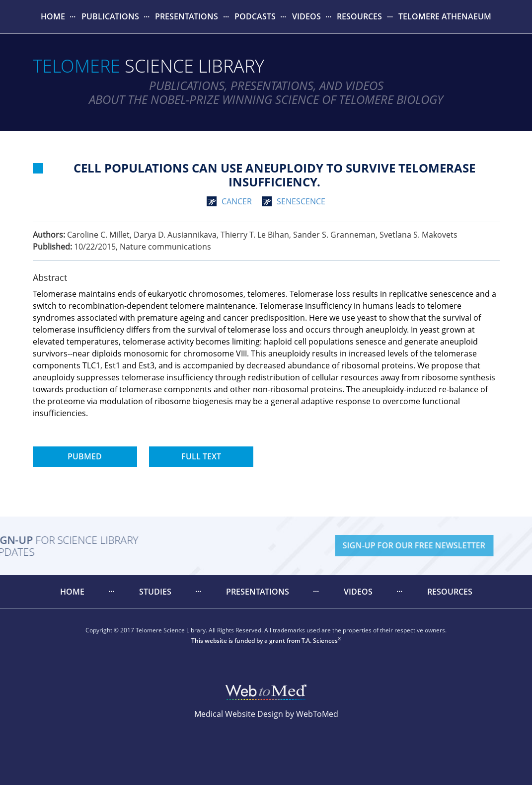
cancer (237, 201)
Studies (155, 592)
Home (53, 16)
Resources (359, 16)
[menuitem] (53, 17)
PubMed (85, 456)
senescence (301, 201)
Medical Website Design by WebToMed (266, 714)
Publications (110, 16)
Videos (306, 16)
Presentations (187, 16)
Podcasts (255, 16)
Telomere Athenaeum (445, 16)
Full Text (201, 456)
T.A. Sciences (320, 641)
